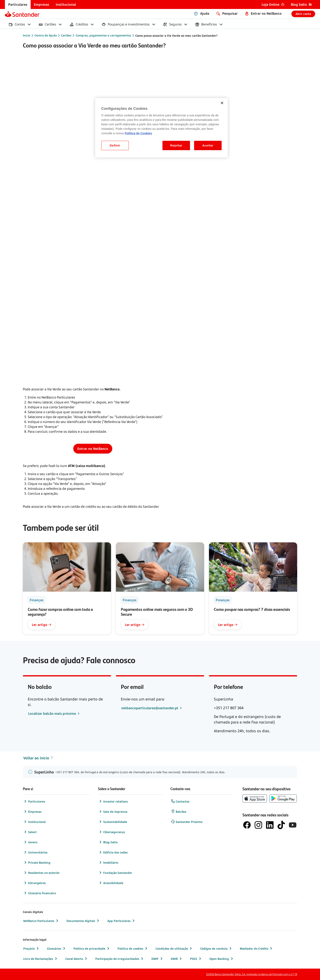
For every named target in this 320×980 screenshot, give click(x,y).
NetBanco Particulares (41, 921)
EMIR (177, 959)
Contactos (180, 801)
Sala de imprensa (113, 812)
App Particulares (121, 921)
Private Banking (37, 862)
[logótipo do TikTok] (281, 825)
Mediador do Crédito (256, 948)
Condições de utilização (174, 948)
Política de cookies (133, 948)
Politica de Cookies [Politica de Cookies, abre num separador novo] (138, 133)
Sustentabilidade (113, 822)
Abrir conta (303, 14)
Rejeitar (176, 145)
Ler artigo (42, 625)
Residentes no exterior (41, 873)
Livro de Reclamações (41, 959)
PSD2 (196, 959)
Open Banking (222, 959)
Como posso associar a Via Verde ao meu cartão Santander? (176, 36)
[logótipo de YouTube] (293, 825)
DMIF (157, 959)
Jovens (30, 842)
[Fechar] (222, 103)
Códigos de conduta (216, 948)
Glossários (57, 948)
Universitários (35, 852)
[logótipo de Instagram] (258, 825)
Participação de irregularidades (120, 959)
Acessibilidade (111, 883)
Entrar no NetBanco (93, 449)
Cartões (66, 35)
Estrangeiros (34, 883)
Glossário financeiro (40, 893)
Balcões (179, 812)
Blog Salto (108, 842)
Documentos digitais (83, 921)
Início (27, 35)
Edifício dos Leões (113, 852)
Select (30, 832)
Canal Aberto (77, 959)
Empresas (32, 812)
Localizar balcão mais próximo (53, 714)
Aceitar (208, 145)
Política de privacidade (92, 948)
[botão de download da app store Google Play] (283, 798)
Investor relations (113, 801)
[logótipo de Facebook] (247, 825)
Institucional (34, 822)
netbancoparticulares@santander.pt (150, 708)
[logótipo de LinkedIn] (270, 825)
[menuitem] (18, 4)
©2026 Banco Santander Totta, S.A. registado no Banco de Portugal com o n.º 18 (252, 974)
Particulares (34, 801)
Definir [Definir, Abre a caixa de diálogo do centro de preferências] (115, 145)
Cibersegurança (112, 832)
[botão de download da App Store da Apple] (255, 798)
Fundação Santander (115, 873)
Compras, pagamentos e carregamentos (103, 35)
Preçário (31, 948)
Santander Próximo (187, 822)
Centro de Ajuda (46, 35)
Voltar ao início (38, 758)
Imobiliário (108, 862)
